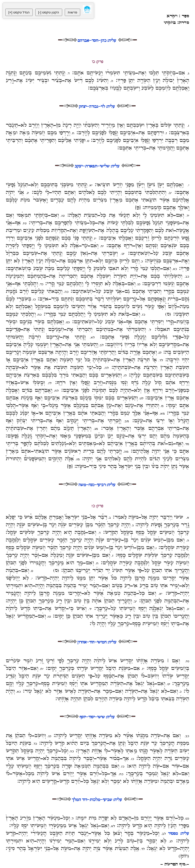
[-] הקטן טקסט (49, 12)
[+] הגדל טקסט (19, 12)
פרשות (72, 12)
